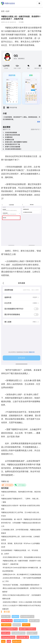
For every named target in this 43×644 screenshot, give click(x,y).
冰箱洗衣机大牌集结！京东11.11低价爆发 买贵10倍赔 (22, 602)
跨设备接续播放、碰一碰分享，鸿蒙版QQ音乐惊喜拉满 (21, 519)
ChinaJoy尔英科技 (8, 637)
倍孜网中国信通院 (21, 621)
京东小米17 (6, 617)
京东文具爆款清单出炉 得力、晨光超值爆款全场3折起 (22, 557)
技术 (8, 11)
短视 (9, 641)
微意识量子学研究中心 (27, 629)
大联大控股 (35, 637)
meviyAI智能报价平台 (9, 629)
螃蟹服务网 (17, 641)
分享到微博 (7, 485)
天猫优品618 (6, 625)
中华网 (21, 22)
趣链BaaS (17, 625)
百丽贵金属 (6, 633)
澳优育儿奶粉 (34, 621)
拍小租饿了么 (32, 633)
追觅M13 (15, 617)
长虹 (3, 641)
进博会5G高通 (7, 621)
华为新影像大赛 (23, 637)
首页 (3, 11)
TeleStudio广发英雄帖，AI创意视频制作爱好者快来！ (22, 585)
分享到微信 (20, 485)
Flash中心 (26, 625)
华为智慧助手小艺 (27, 617)
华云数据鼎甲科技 (18, 633)
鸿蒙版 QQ (5, 481)
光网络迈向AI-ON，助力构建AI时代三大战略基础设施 (22, 574)
